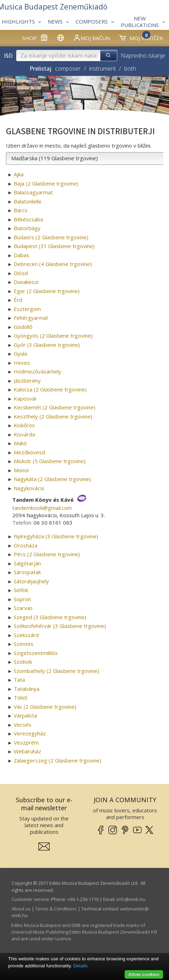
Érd (18, 300)
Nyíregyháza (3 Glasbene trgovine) (56, 536)
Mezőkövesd (29, 452)
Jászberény (27, 381)
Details (80, 966)
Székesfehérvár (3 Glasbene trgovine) (60, 626)
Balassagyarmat (33, 192)
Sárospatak (27, 572)
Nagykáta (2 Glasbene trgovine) (52, 479)
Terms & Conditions (56, 909)
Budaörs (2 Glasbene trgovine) (51, 237)
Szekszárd (26, 635)
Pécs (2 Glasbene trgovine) (47, 554)
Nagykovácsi (29, 488)
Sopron (22, 599)
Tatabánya (27, 689)
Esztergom (27, 309)
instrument (102, 69)
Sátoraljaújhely (31, 581)
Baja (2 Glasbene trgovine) (46, 183)
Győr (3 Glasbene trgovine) (47, 345)
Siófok (21, 590)
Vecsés (23, 725)
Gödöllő (23, 327)
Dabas (21, 255)
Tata (19, 680)
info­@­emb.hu (131, 899)
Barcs (21, 210)
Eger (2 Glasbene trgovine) (47, 291)
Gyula (20, 353)
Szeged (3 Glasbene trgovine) (50, 617)
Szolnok (23, 662)
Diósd (21, 273)
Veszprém (26, 742)
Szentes (24, 644)
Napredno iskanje (143, 56)
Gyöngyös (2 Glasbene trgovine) (53, 336)
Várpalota (25, 715)
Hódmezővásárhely (37, 371)
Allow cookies (144, 974)
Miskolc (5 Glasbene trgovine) (50, 461)
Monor (22, 470)
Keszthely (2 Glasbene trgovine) (53, 416)
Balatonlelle (28, 201)
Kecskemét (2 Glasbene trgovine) (55, 407)
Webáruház (27, 751)
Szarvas (23, 608)
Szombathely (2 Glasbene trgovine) (57, 671)
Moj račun (91, 38)
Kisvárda (24, 434)
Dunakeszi (26, 282)
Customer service (30, 899)
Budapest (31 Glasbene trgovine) (54, 246)
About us (21, 909)
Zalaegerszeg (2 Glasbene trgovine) (58, 760)
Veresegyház (30, 733)
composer (68, 69)
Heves (22, 363)
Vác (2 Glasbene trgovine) (45, 707)
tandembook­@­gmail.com (42, 508)
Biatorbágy (27, 228)
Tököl (20, 697)
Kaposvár (25, 398)
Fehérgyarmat (31, 318)
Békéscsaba (28, 219)
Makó (20, 443)
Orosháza (26, 545)
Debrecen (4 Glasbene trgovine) (53, 264)
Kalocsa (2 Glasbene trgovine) (50, 389)
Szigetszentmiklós (36, 653)
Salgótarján (27, 563)
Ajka (19, 174)
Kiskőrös (24, 425)
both (130, 69)
